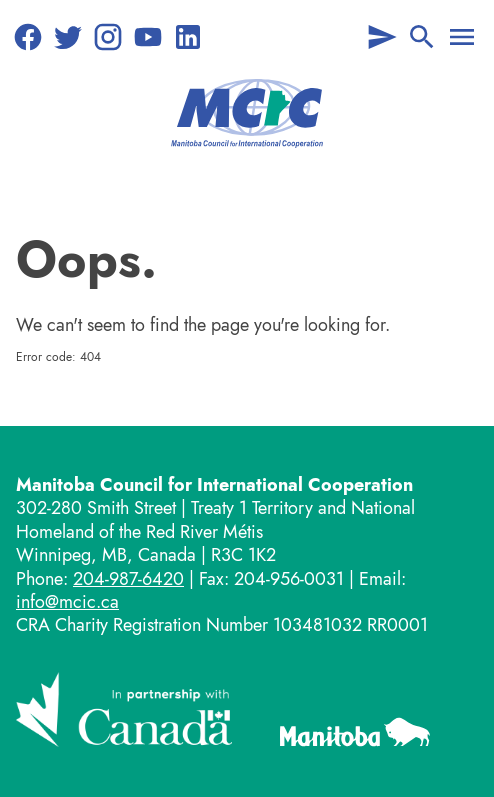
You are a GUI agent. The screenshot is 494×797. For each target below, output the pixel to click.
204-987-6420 (128, 579)
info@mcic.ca (67, 602)
